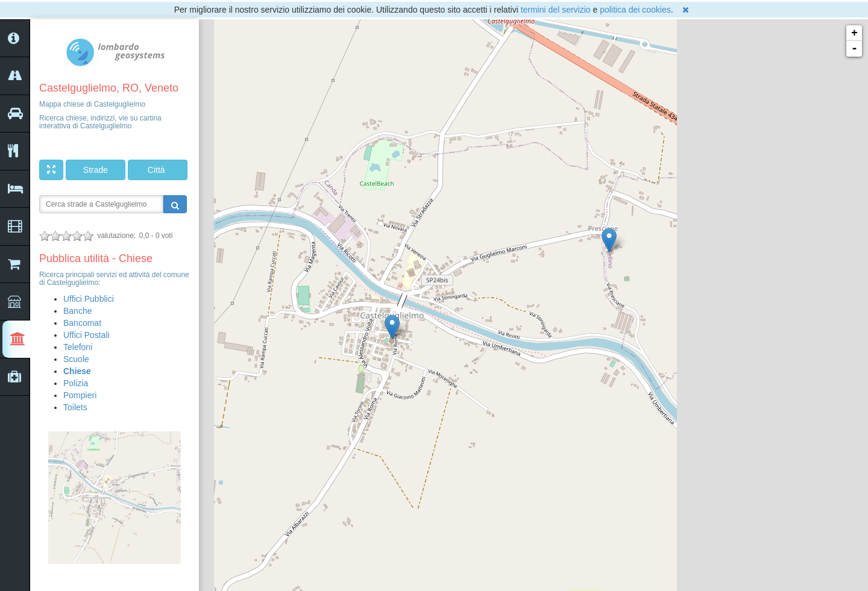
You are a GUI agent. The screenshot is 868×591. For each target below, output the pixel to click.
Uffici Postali (86, 335)
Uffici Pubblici (89, 299)
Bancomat (82, 323)
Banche (77, 311)
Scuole (76, 359)
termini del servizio (556, 10)
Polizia (76, 383)
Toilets (75, 407)
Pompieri (80, 395)
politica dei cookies (635, 10)
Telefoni (78, 347)
